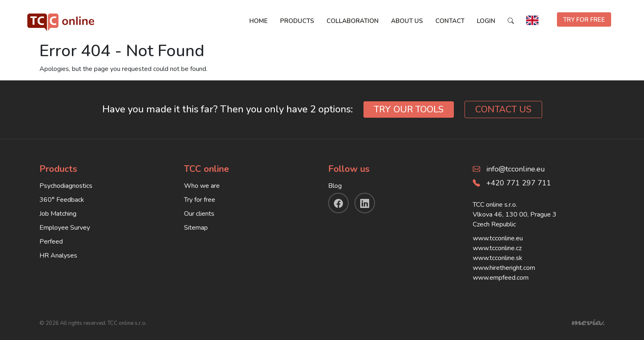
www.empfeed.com (501, 278)
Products (297, 21)
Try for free (200, 200)
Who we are (202, 186)
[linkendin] (365, 203)
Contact (450, 21)
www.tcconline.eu (498, 238)
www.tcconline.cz (497, 248)
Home (259, 21)
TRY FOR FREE (584, 20)
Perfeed (51, 242)
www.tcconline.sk (498, 258)
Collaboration (353, 21)
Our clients (199, 214)
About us (407, 21)
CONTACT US (503, 110)
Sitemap (196, 228)
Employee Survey (65, 228)
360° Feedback (62, 200)
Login (486, 21)
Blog (335, 186)
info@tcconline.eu (516, 169)
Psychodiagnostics (66, 186)
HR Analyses (58, 256)
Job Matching (58, 214)
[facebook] (338, 203)
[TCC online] (61, 20)
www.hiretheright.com (504, 268)
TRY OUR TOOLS (409, 110)
